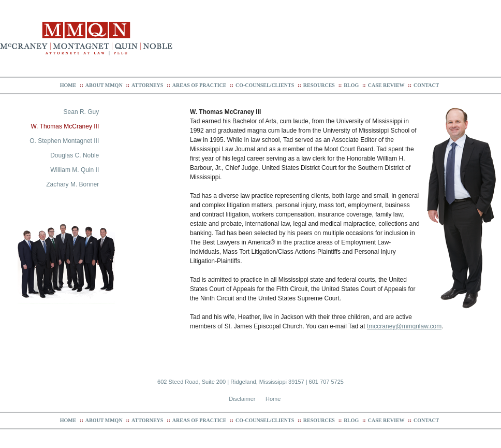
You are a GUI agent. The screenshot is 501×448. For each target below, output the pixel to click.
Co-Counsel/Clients (265, 85)
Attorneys (147, 85)
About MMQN (104, 85)
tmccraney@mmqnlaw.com (404, 326)
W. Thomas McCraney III (65, 126)
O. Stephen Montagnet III (64, 141)
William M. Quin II (75, 170)
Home (68, 85)
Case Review (386, 85)
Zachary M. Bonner (72, 184)
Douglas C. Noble (75, 155)
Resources (319, 85)
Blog (351, 85)
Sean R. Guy (82, 112)
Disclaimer (242, 399)
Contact (426, 85)
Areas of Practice (200, 85)
